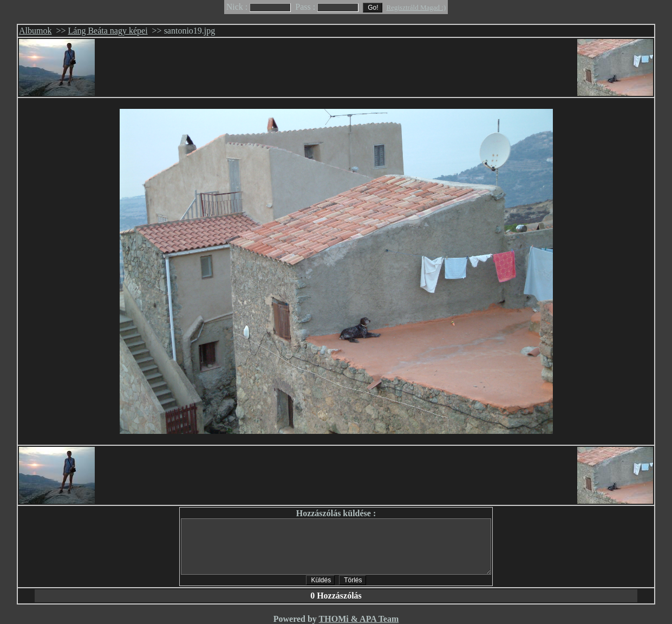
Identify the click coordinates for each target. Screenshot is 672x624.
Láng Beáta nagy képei (108, 31)
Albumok (35, 31)
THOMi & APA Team (359, 619)
